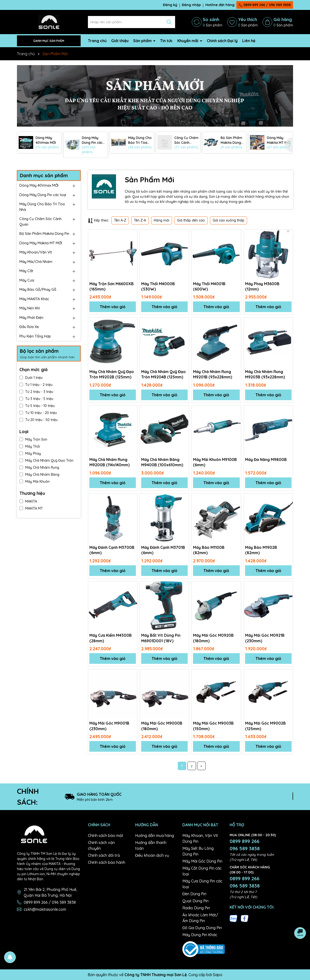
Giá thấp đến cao (191, 220)
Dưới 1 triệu (31, 378)
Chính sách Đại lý (222, 41)
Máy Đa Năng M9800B (266, 459)
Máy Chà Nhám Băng (39, 475)
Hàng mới (162, 220)
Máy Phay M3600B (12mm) (262, 286)
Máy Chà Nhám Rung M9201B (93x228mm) (213, 374)
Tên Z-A (140, 220)
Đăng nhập (191, 5)
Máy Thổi (30, 446)
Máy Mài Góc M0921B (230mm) (265, 638)
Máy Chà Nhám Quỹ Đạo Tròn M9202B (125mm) (112, 374)
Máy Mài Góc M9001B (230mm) (109, 726)
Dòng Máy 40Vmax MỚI (39, 185)
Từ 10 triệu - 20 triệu (38, 413)
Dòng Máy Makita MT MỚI (41, 243)
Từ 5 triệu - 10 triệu (37, 406)
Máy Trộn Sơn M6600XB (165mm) (112, 286)
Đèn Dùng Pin (194, 894)
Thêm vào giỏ (113, 307)
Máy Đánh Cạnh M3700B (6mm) (112, 550)
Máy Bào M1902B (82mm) (261, 550)
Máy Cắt (26, 271)
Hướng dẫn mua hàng (155, 835)
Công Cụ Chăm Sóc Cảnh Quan (40, 222)
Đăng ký (170, 5)
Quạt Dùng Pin (195, 901)
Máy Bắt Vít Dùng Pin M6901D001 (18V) (161, 638)
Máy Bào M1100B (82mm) (209, 550)
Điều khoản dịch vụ (152, 855)
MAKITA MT (31, 508)
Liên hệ (249, 41)
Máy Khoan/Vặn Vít (36, 252)
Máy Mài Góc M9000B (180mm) (162, 726)
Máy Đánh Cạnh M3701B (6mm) (163, 550)
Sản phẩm (143, 41)
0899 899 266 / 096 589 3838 (265, 5)
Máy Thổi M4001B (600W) (209, 286)
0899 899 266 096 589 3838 (245, 845)
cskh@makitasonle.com (45, 909)
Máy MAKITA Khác (34, 299)
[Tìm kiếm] (169, 22)
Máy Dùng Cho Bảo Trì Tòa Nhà (42, 207)
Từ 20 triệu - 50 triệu (39, 420)
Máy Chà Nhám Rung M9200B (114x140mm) (109, 462)
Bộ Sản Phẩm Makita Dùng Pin (44, 234)
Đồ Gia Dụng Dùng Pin (202, 928)
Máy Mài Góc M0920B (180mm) (213, 638)
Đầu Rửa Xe (29, 327)
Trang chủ (97, 41)
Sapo (218, 975)
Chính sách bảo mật (106, 835)
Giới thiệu (120, 41)
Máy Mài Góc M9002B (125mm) (265, 726)
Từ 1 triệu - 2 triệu (36, 385)
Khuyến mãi (188, 41)
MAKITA (28, 501)
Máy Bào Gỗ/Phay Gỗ (38, 289)
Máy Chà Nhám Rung (39, 467)
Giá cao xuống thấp (229, 220)
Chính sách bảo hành (107, 862)
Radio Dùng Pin (196, 908)
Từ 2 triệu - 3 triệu (36, 392)
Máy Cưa (27, 280)
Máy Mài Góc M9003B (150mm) (213, 726)
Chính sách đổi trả (104, 855)
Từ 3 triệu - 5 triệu (36, 399)
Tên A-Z (120, 220)
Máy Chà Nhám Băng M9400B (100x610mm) (162, 462)
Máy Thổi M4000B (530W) (158, 286)
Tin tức (166, 41)
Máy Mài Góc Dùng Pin (202, 861)
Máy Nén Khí (30, 308)
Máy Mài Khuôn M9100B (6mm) (215, 462)
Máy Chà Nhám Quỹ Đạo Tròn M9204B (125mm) (163, 374)
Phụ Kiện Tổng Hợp (35, 336)
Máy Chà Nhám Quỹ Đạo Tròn (46, 460)
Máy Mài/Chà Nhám (36, 262)
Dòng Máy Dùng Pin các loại (43, 195)
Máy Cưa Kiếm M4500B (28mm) (111, 638)
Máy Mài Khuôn (35, 482)
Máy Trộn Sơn (33, 439)
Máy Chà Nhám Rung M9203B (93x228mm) (265, 374)
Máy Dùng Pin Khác (200, 935)
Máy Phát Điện (31, 318)
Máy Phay (30, 453)
